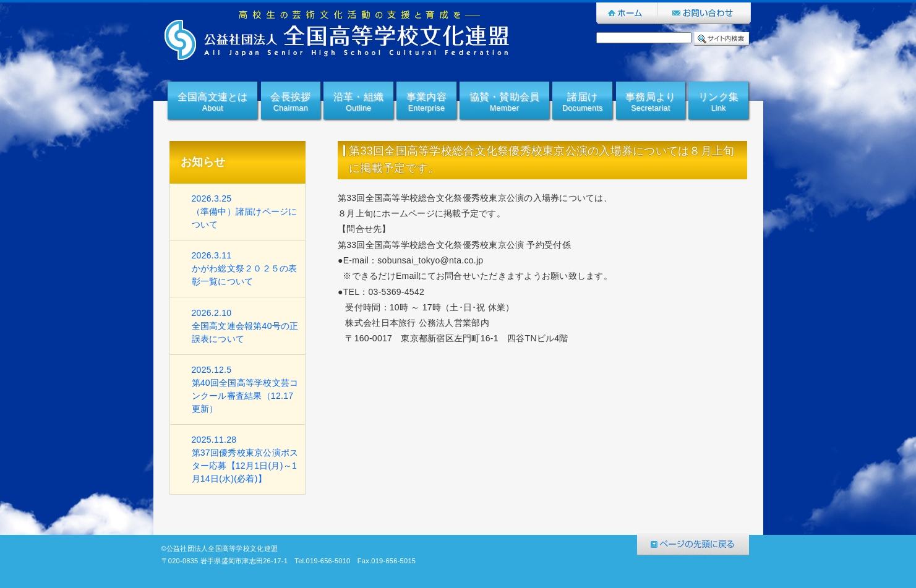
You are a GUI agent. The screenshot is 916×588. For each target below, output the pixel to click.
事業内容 (426, 103)
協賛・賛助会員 (505, 103)
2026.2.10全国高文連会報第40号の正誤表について (245, 326)
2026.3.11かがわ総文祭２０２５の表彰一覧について (245, 268)
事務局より (650, 103)
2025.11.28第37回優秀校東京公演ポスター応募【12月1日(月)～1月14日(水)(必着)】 (245, 459)
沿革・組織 (358, 103)
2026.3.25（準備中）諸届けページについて (245, 211)
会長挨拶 (290, 103)
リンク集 (718, 103)
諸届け (582, 103)
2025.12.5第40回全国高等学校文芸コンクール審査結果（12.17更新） (245, 389)
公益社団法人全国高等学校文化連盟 (338, 35)
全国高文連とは (213, 103)
